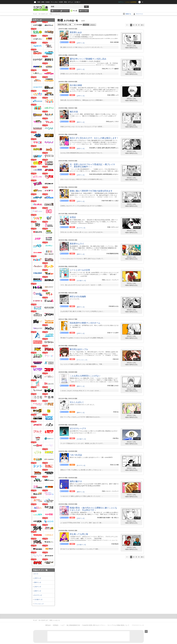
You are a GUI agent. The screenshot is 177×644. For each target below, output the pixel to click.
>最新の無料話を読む (131, 48)
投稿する (128, 14)
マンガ (75, 11)
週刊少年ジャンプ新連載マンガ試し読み (88, 59)
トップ (56, 11)
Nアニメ (71, 2)
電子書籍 (85, 11)
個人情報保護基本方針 (73, 625)
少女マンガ (38, 587)
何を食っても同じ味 (79, 534)
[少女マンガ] (81, 518)
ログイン (121, 2)
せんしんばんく (77, 402)
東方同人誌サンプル (79, 349)
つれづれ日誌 (76, 455)
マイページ (139, 14)
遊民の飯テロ (76, 481)
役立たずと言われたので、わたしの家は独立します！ (94, 138)
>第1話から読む (131, 46)
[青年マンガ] (81, 122)
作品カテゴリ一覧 (40, 570)
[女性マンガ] (81, 149)
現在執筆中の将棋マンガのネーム (85, 323)
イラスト (65, 11)
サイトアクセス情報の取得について (118, 625)
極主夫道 (74, 112)
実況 (65, 2)
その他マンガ (38, 600)
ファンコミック (39, 604)
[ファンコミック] (82, 360)
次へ (142, 25)
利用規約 (56, 625)
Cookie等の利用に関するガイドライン (94, 625)
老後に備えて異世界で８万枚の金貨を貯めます (91, 191)
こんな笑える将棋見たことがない (85, 376)
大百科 (61, 2)
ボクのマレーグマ (78, 429)
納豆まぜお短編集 (78, 296)
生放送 (48, 2)
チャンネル (54, 2)
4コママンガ (38, 595)
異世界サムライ (77, 244)
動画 (39, 2)
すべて (36, 574)
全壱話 (73, 217)
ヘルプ (62, 625)
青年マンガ (38, 582)
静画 (43, 2)
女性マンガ (38, 591)
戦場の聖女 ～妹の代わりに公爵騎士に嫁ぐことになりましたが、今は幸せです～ (93, 509)
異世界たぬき (76, 32)
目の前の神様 (76, 85)
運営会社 (48, 625)
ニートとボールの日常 (80, 270)
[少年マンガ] (81, 43)
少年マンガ (38, 578)
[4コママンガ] (81, 228)
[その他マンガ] (81, 281)
